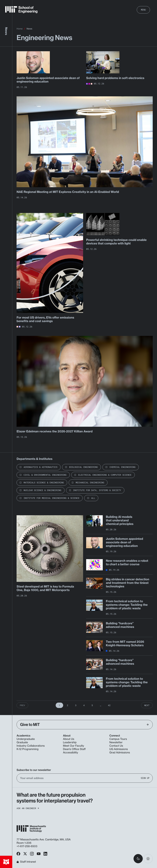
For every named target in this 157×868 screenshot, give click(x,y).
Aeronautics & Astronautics (40, 467)
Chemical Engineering (122, 467)
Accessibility (71, 753)
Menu (143, 10)
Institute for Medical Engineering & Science (52, 498)
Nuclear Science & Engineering (42, 490)
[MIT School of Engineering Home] (21, 10)
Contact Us (116, 746)
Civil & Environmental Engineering (45, 475)
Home (20, 29)
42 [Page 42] (109, 705)
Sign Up (145, 778)
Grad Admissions (120, 753)
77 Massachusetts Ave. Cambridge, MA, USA (44, 840)
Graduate (22, 742)
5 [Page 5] (92, 705)
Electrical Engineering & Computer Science (105, 475)
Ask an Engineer (28, 808)
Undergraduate (26, 739)
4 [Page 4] (84, 705)
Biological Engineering (83, 467)
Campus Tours (118, 739)
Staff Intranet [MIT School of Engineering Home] (26, 862)
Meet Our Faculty (74, 746)
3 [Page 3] (76, 705)
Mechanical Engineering (90, 482)
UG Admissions (119, 749)
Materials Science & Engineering (44, 482)
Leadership (70, 742)
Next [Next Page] (147, 705)
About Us (69, 739)
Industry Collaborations (31, 746)
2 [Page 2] (68, 705)
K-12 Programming (28, 749)
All (93, 498)
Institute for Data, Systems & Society (97, 490)
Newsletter (116, 742)
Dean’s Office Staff (74, 749)
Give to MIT (84, 725)
